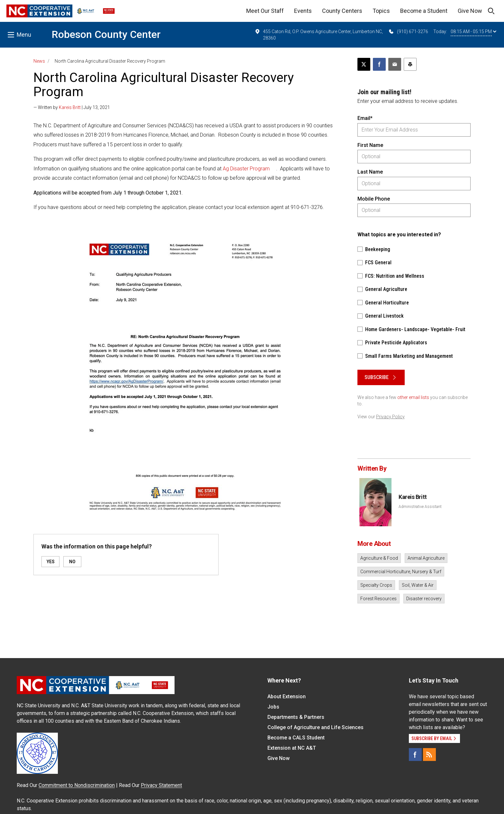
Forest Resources (378, 599)
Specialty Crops (376, 585)
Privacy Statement (161, 785)
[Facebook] (415, 755)
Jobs (273, 707)
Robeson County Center (106, 34)
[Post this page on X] (364, 64)
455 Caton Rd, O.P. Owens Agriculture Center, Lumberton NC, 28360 (319, 34)
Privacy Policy (390, 417)
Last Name (370, 172)
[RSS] (429, 755)
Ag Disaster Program (246, 169)
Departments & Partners (296, 717)
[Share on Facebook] (379, 64)
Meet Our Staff (265, 11)
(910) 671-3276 (408, 32)
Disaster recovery (424, 599)
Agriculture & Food (379, 558)
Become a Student (424, 11)
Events (303, 11)
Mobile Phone (374, 199)
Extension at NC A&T (292, 748)
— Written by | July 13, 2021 (72, 107)
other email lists (413, 397)
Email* (365, 118)
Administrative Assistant (420, 507)
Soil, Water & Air (418, 585)
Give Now (470, 11)
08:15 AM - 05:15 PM (473, 32)
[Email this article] (395, 64)
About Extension (287, 696)
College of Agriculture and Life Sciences (315, 727)
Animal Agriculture (426, 558)
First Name (370, 145)
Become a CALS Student (296, 738)
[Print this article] (410, 64)
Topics (381, 11)
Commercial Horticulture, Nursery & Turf (401, 572)
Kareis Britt (70, 107)
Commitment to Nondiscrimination (77, 785)
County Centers (342, 11)
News (39, 61)
